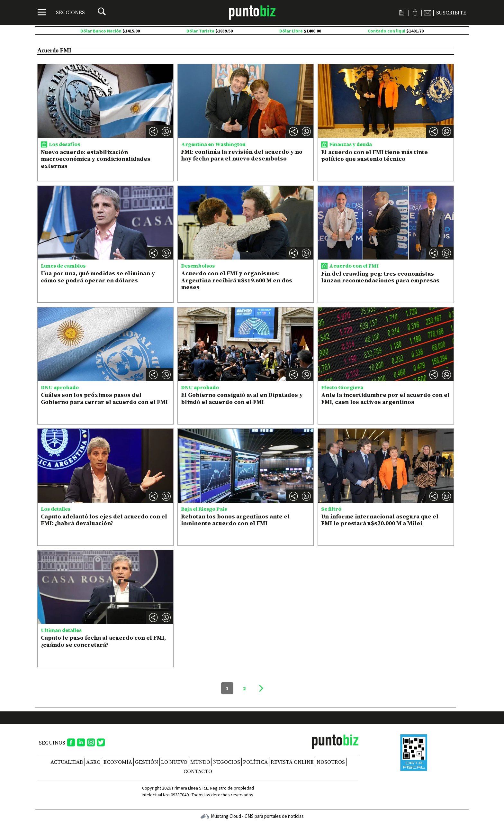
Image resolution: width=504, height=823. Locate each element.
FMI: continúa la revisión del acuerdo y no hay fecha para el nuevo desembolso (242, 155)
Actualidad (67, 762)
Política (255, 762)
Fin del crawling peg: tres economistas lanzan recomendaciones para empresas (380, 277)
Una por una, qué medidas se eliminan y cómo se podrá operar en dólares (98, 277)
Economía (118, 762)
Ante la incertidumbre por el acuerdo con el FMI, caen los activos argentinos (385, 398)
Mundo (200, 762)
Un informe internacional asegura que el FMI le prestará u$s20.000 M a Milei (380, 520)
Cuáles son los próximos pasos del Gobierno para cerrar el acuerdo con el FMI (104, 398)
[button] (166, 132)
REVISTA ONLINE (292, 762)
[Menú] (61, 12)
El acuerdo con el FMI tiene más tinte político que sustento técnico (374, 155)
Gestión (147, 762)
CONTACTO (198, 771)
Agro (93, 762)
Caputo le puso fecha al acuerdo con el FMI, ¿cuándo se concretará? (103, 641)
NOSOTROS (331, 762)
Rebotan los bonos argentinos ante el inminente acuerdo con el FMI (235, 520)
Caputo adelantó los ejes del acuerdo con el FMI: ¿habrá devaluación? (104, 520)
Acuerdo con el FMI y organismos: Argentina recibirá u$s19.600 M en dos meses (237, 280)
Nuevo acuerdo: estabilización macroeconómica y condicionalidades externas (96, 159)
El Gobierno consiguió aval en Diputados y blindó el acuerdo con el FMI (242, 398)
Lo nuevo (174, 762)
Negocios (227, 762)
